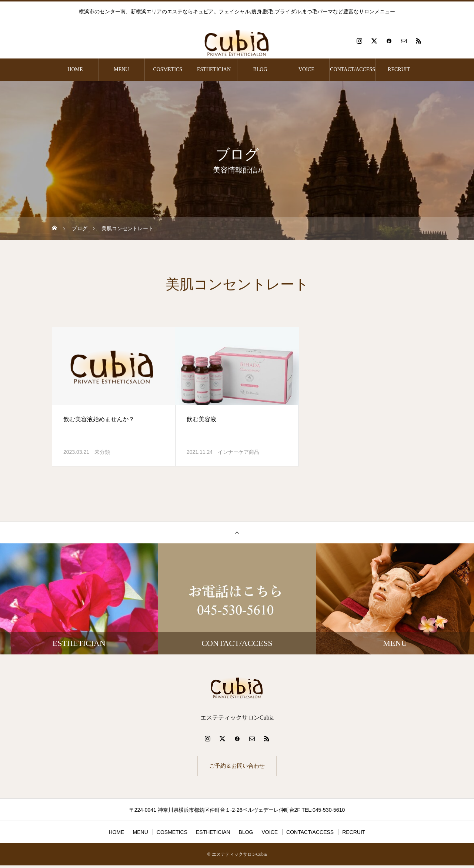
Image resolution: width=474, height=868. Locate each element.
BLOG (260, 69)
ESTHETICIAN (214, 69)
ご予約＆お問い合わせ (237, 767)
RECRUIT (399, 69)
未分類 (102, 452)
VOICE (306, 69)
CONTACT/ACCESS (353, 69)
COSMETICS (168, 69)
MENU (121, 69)
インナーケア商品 (238, 452)
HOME (75, 69)
